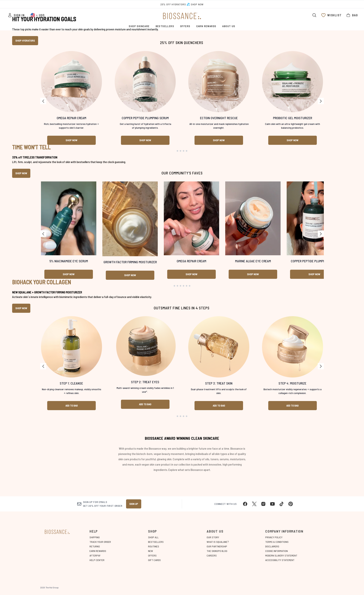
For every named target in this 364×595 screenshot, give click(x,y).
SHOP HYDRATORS (25, 124)
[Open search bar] (314, 15)
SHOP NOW (21, 407)
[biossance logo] (182, 16)
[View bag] (352, 15)
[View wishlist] (331, 15)
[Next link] (321, 268)
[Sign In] (16, 15)
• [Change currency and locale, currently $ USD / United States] (37, 15)
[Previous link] (43, 268)
